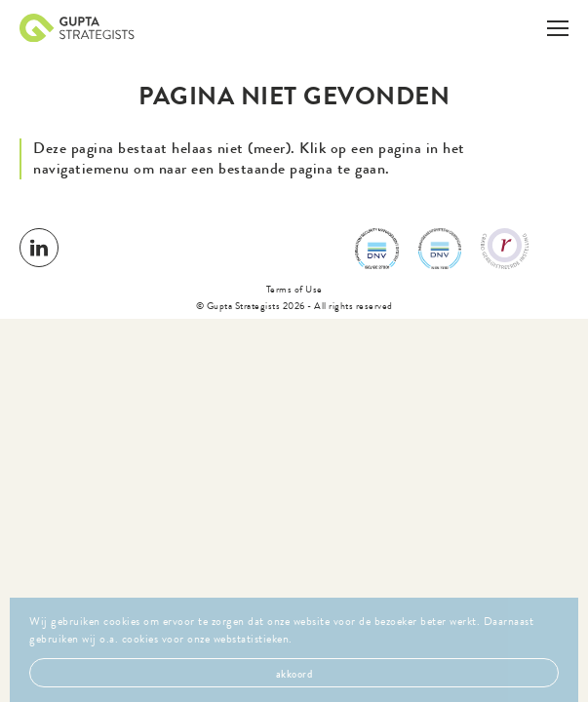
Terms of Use (294, 289)
